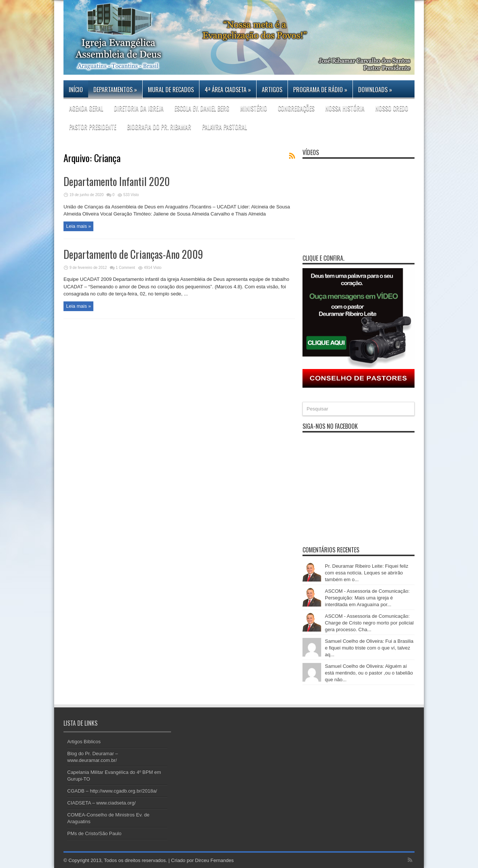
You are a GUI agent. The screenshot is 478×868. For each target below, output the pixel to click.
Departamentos (115, 90)
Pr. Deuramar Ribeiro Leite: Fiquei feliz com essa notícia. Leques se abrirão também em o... (367, 573)
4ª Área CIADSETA (228, 90)
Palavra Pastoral (224, 127)
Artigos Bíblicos (84, 742)
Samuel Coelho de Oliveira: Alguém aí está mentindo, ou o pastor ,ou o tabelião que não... (369, 673)
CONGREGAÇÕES (296, 108)
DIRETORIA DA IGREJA (139, 108)
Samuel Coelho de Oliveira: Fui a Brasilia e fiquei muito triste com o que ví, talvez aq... (369, 648)
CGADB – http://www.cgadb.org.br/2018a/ (112, 791)
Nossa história (345, 108)
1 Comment (125, 268)
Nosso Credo (392, 108)
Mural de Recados (171, 90)
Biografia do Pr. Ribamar (159, 127)
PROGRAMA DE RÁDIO (320, 90)
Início (76, 90)
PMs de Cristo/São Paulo (94, 833)
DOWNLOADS (375, 90)
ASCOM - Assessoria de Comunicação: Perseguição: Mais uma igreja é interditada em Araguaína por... (367, 598)
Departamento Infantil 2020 (117, 181)
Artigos (272, 90)
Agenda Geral (86, 108)
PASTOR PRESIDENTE (93, 127)
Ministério (254, 108)
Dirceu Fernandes (214, 860)
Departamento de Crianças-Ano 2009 (133, 254)
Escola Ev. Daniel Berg (202, 108)
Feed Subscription (292, 156)
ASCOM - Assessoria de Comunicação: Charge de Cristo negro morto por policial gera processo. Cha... (369, 623)
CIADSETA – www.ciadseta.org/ (101, 803)
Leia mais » (78, 226)
